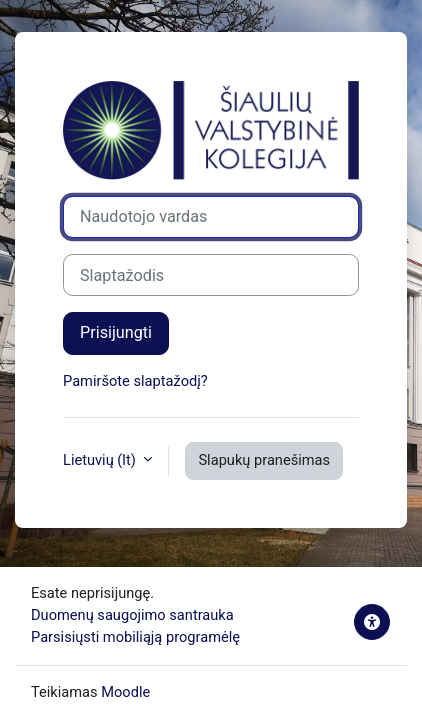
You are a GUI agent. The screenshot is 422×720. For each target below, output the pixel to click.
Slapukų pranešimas (264, 460)
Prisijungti (116, 332)
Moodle (125, 692)
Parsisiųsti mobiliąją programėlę (135, 637)
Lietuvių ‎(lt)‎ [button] (101, 460)
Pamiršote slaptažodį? (135, 381)
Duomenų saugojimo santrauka (132, 615)
